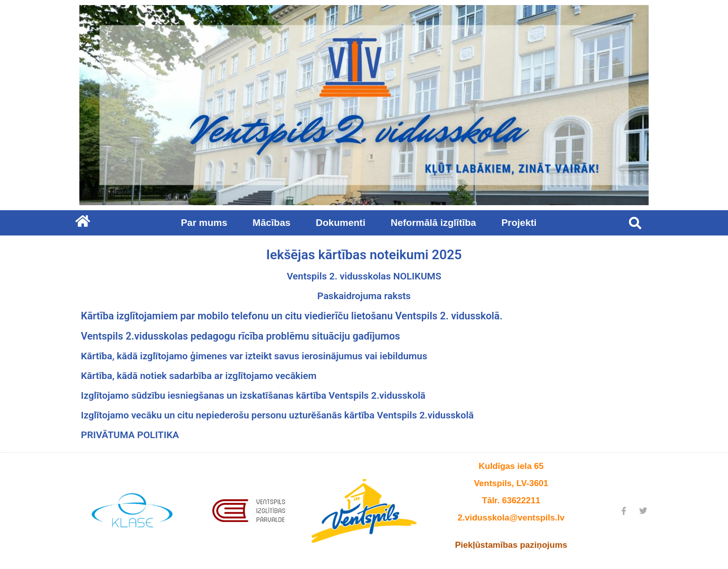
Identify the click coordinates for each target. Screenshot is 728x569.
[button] (635, 223)
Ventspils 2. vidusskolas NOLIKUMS (364, 276)
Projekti (519, 223)
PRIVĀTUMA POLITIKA (130, 435)
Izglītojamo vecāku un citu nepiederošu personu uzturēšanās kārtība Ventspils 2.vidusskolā (277, 415)
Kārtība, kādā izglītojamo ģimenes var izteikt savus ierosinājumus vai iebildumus (254, 356)
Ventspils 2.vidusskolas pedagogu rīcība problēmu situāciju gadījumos (240, 336)
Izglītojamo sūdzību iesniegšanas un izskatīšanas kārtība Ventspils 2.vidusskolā (253, 395)
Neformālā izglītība (436, 223)
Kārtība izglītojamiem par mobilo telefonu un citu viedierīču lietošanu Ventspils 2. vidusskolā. (292, 316)
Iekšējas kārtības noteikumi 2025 (364, 255)
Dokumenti (343, 223)
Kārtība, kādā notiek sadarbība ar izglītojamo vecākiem (199, 376)
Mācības (274, 223)
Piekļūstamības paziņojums (511, 545)
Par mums (207, 223)
